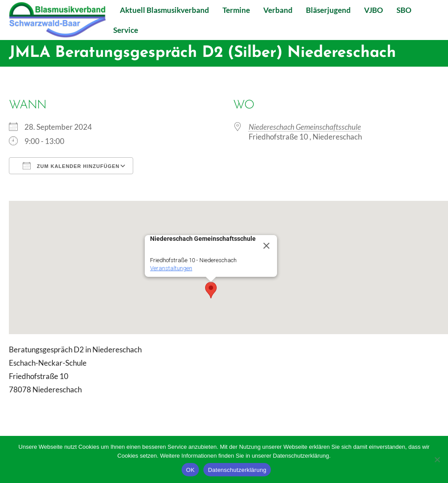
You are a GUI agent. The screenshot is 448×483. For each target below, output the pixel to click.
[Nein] (437, 459)
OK (190, 470)
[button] (211, 290)
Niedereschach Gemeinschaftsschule (305, 127)
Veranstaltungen (171, 268)
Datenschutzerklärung (237, 470)
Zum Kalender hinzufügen (71, 166)
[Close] (266, 246)
